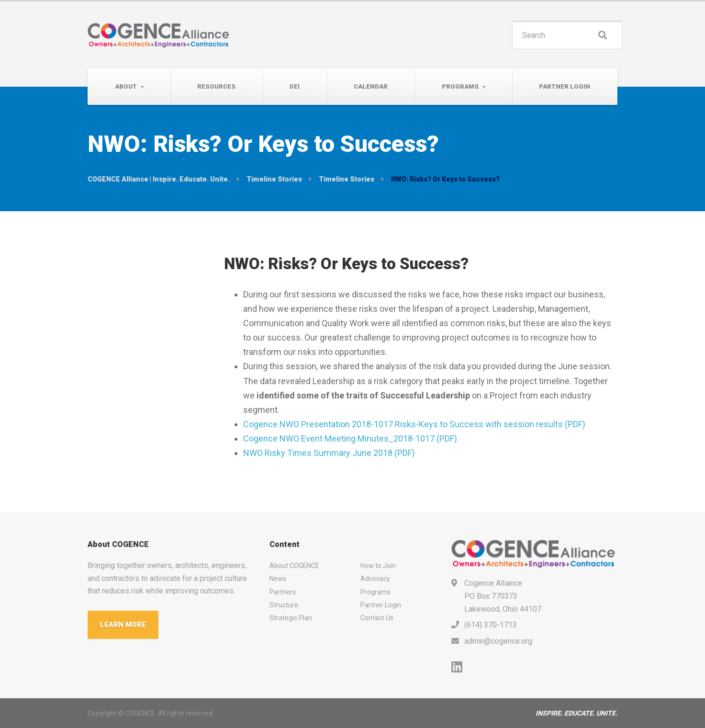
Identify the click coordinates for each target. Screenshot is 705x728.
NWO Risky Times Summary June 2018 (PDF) (329, 453)
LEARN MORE (123, 625)
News (278, 579)
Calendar (371, 86)
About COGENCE (294, 566)
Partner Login (565, 86)
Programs (460, 86)
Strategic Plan (291, 618)
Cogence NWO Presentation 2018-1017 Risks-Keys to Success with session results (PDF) (414, 424)
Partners (283, 592)
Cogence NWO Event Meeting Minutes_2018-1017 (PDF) (350, 438)
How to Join (378, 566)
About (126, 86)
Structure (284, 605)
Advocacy (375, 579)
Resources (216, 86)
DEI (295, 86)
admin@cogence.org (498, 641)
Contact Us (377, 618)
